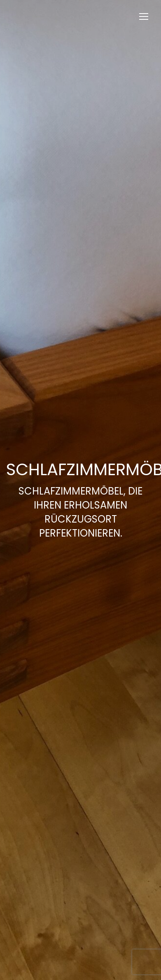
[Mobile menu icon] (144, 16)
